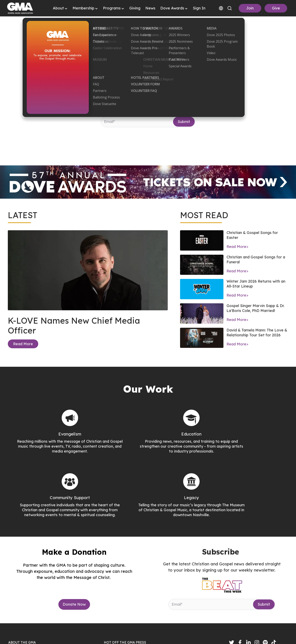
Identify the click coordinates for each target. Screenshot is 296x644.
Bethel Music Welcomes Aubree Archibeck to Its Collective (161, 609)
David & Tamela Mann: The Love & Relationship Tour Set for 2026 (257, 333)
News (150, 8)
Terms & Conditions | (227, 635)
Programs (112, 8)
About (58, 8)
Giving (135, 8)
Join (250, 8)
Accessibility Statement (267, 635)
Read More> (237, 247)
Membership (83, 8)
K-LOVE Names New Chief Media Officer (74, 325)
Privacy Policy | (194, 635)
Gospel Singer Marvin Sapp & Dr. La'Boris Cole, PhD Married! (256, 308)
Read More (23, 344)
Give (276, 8)
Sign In (199, 8)
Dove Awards (172, 8)
